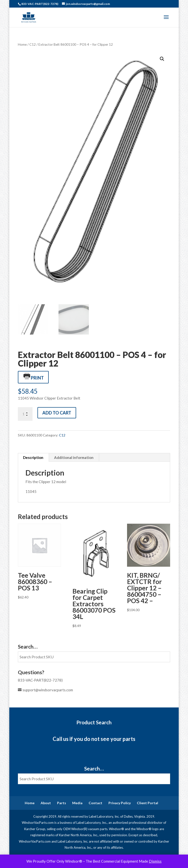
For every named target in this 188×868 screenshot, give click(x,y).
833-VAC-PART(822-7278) (40, 680)
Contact (95, 803)
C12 (33, 44)
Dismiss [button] (155, 861)
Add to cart (57, 413)
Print (33, 377)
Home (22, 44)
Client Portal (147, 803)
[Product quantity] (25, 414)
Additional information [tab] (74, 457)
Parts (62, 803)
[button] (162, 59)
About (46, 803)
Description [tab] (33, 457)
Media (77, 803)
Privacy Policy (120, 803)
